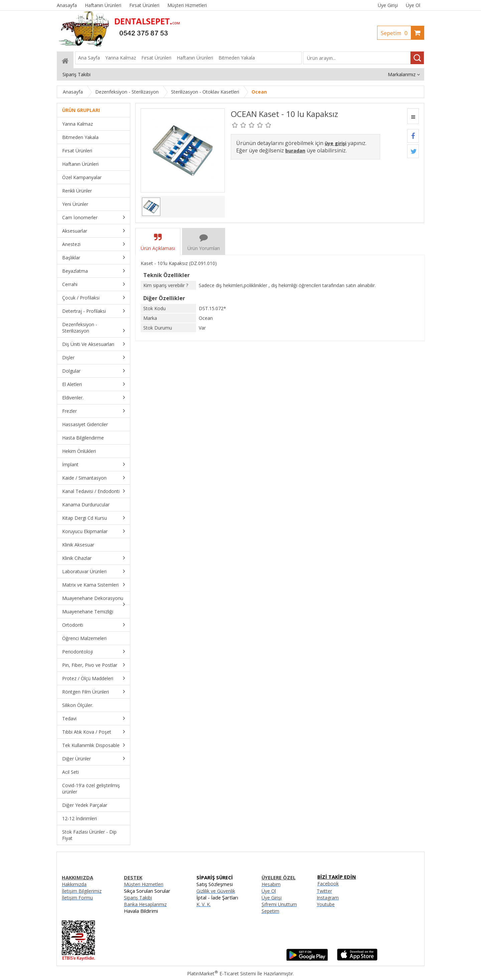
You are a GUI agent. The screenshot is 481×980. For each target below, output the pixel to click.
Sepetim (396, 33)
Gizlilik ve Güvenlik (216, 891)
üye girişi (336, 143)
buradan (295, 151)
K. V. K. (204, 904)
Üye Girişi (388, 5)
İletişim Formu (77, 898)
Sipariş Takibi (138, 898)
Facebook (328, 884)
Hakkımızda (74, 884)
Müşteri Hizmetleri (144, 884)
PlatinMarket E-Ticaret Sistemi (221, 973)
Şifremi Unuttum (279, 904)
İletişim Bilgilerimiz (82, 891)
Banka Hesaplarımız (145, 904)
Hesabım (271, 884)
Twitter (324, 891)
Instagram (328, 898)
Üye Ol (413, 5)
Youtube (326, 904)
